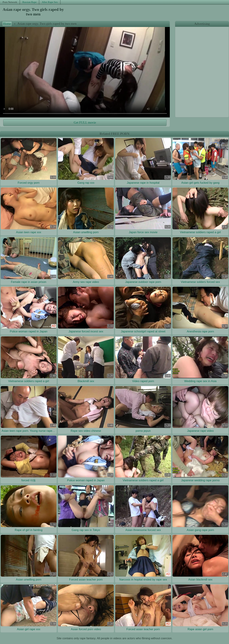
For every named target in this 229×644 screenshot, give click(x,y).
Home (7, 24)
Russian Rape (29, 2)
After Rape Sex (50, 2)
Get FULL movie (85, 123)
